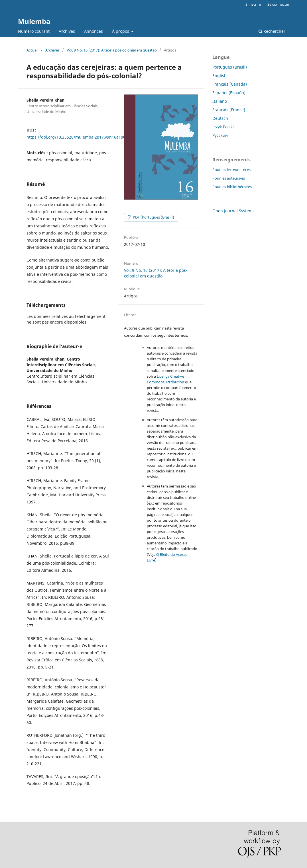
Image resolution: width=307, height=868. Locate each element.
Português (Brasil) (230, 67)
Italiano (220, 101)
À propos (121, 31)
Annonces (93, 31)
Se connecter (278, 4)
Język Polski (223, 127)
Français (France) (229, 110)
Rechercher (272, 31)
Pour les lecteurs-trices (231, 170)
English (219, 76)
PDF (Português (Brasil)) (153, 217)
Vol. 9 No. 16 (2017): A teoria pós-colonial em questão (112, 50)
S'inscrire (253, 4)
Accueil (32, 50)
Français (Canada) (230, 84)
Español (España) (229, 93)
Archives (67, 31)
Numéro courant (34, 31)
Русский (220, 135)
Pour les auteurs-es (229, 178)
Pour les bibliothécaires (232, 187)
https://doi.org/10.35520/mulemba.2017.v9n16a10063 (78, 137)
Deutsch (220, 118)
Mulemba (34, 21)
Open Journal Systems (233, 211)
